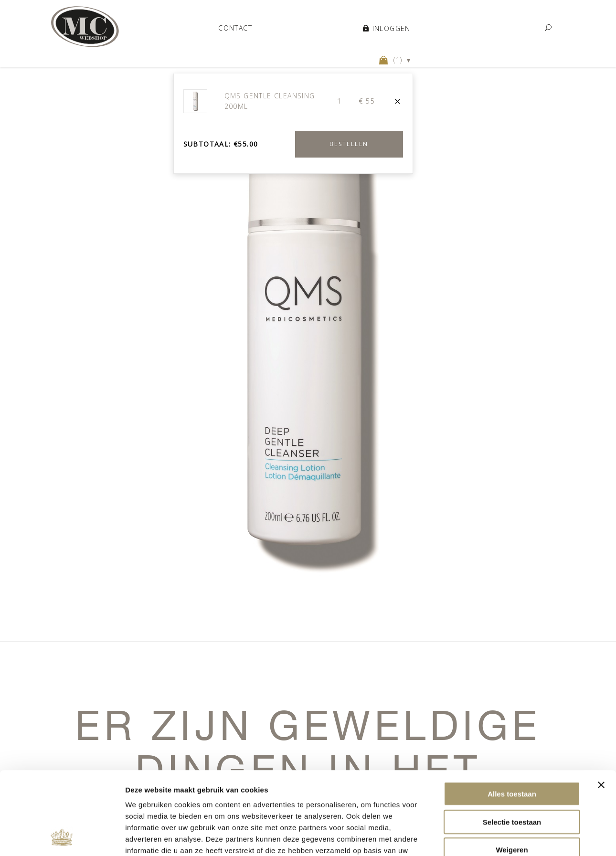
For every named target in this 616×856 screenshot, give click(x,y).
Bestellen (349, 144)
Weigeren (512, 772)
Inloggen (387, 28)
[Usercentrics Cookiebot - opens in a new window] (62, 837)
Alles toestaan (512, 716)
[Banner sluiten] (601, 707)
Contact (235, 27)
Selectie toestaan (512, 744)
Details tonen (148, 837)
